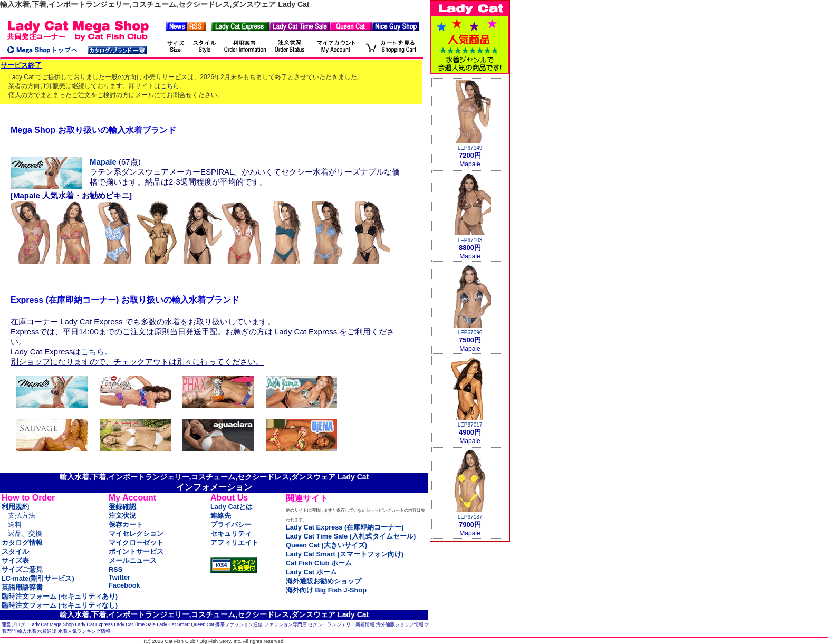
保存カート (126, 525)
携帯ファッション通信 (239, 624)
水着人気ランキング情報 (84, 631)
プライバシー (231, 525)
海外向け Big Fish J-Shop (326, 590)
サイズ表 (15, 560)
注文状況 (122, 516)
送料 (15, 525)
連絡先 (221, 516)
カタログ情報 (22, 542)
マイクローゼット (136, 542)
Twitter (119, 577)
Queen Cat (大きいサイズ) (326, 545)
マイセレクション (136, 534)
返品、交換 (25, 534)
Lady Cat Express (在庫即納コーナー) (345, 527)
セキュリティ (231, 534)
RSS (115, 569)
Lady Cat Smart (173, 624)
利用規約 (15, 507)
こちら (170, 86)
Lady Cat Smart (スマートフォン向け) (345, 554)
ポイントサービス (136, 551)
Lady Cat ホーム (311, 572)
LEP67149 (470, 148)
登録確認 (122, 507)
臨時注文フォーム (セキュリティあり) (60, 596)
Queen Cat (203, 624)
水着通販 (47, 631)
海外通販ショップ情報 (400, 624)
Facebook (124, 585)
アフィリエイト (234, 542)
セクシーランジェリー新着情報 (341, 624)
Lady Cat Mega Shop (52, 624)
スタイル (15, 551)
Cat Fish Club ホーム (319, 563)
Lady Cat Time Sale (135, 624)
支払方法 (22, 516)
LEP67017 (470, 425)
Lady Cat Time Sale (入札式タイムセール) (351, 536)
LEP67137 (470, 517)
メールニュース (133, 560)
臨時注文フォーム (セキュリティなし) (60, 605)
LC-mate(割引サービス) (38, 578)
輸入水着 (27, 631)
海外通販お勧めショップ (324, 581)
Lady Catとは (232, 507)
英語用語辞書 (22, 587)
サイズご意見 (22, 569)
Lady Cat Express (94, 624)
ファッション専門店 (286, 624)
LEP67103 (470, 240)
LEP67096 (470, 333)
